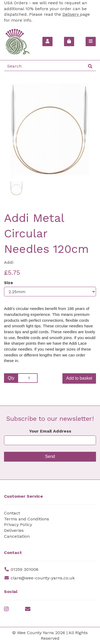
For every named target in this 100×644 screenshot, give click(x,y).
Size (9, 283)
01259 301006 (25, 569)
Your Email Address (50, 431)
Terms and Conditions (27, 519)
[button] (14, 153)
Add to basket (79, 378)
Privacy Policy (18, 525)
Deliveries (14, 530)
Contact (12, 513)
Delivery (71, 14)
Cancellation (17, 536)
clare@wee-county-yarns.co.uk (43, 578)
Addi (9, 262)
